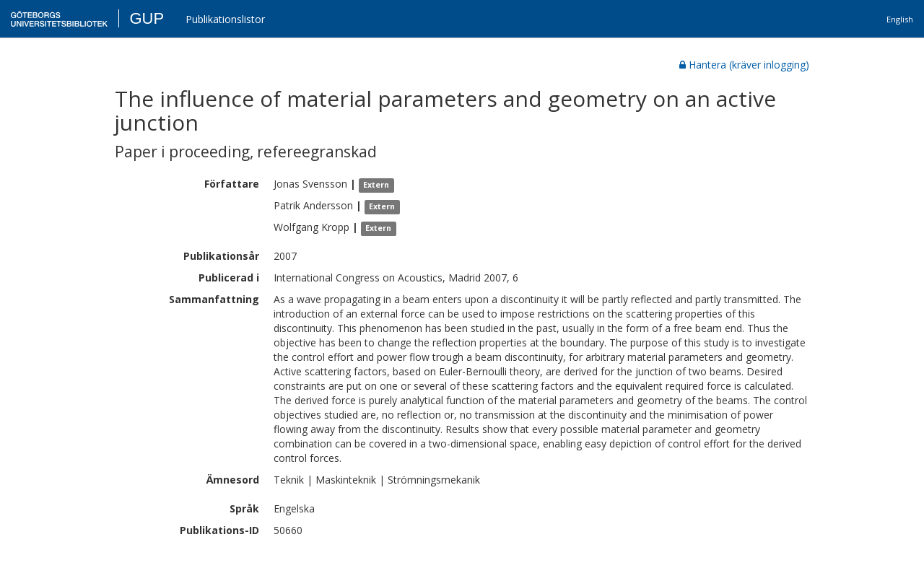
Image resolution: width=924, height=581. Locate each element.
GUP (147, 18)
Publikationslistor (225, 19)
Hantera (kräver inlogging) (744, 65)
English (900, 19)
